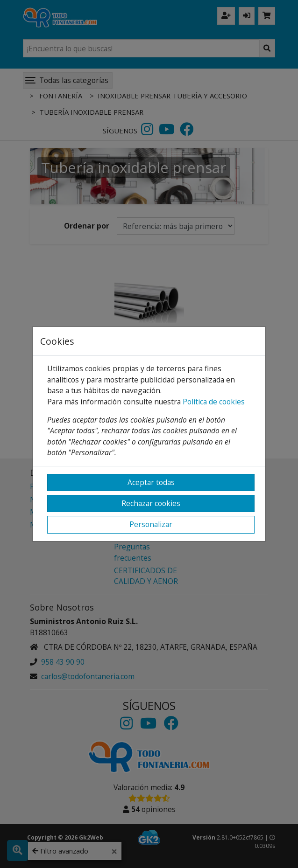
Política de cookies (214, 402)
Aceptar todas (151, 482)
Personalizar (151, 524)
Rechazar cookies (151, 503)
